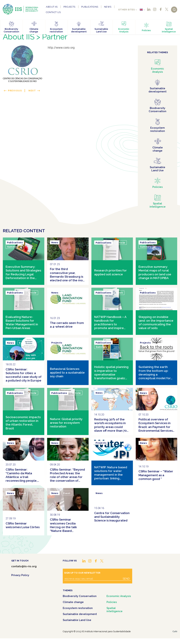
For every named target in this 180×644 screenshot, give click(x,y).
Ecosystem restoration (78, 608)
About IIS (52, 7)
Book (120, 293)
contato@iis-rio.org (24, 566)
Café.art (175, 631)
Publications (90, 7)
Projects (69, 7)
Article (121, 243)
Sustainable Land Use (77, 620)
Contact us (53, 12)
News (108, 7)
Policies (112, 602)
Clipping (69, 293)
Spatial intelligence (115, 610)
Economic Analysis (119, 596)
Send (126, 579)
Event (23, 343)
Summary (13, 247)
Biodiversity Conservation (80, 596)
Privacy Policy (20, 575)
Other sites (126, 10)
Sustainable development (80, 614)
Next (32, 91)
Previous (15, 91)
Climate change (73, 602)
